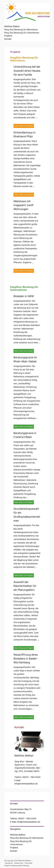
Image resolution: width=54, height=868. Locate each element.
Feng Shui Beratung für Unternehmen (22, 33)
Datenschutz (19, 863)
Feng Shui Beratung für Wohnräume (21, 29)
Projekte (8, 36)
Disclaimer (29, 863)
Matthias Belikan (12, 26)
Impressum (9, 863)
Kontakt (8, 39)
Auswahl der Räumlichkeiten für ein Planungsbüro (25, 586)
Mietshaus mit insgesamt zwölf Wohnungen (24, 205)
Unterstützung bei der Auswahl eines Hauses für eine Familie (27, 71)
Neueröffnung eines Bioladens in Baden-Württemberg (26, 659)
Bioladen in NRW (24, 296)
